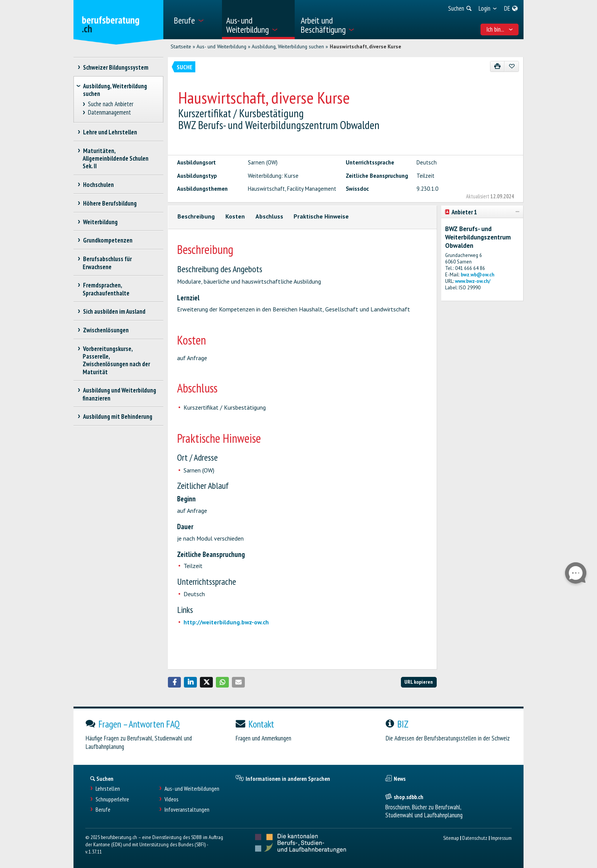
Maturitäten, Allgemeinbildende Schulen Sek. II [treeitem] (116, 158)
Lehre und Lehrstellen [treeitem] (110, 132)
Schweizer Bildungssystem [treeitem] (116, 67)
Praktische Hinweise (321, 216)
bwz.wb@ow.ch (477, 275)
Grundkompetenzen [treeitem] (108, 240)
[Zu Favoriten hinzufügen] (512, 66)
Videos (172, 799)
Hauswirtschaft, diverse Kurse (366, 46)
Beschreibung (196, 216)
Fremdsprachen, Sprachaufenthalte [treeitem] (106, 289)
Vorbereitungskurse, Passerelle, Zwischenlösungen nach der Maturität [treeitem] (116, 360)
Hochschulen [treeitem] (98, 185)
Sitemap (451, 838)
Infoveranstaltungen (187, 810)
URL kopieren (419, 682)
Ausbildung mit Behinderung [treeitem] (117, 416)
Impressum (501, 838)
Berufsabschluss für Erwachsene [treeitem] (107, 263)
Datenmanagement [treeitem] (110, 112)
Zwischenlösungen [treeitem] (106, 330)
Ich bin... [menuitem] (500, 29)
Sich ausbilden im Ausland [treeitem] (114, 311)
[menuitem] (195, 20)
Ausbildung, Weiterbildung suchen (288, 46)
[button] (174, 682)
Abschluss (269, 216)
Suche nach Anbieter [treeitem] (111, 104)
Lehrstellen (108, 789)
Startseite (181, 46)
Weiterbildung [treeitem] (100, 222)
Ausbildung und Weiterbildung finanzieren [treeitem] (119, 394)
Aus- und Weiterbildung (221, 46)
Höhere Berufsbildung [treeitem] (110, 203)
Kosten (235, 216)
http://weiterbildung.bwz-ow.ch (226, 622)
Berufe (103, 810)
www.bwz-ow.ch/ (473, 281)
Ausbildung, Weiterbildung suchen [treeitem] (115, 90)
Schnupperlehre (112, 799)
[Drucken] (497, 66)
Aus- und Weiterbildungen (192, 789)
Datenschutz (475, 838)
